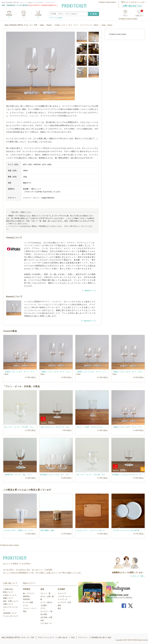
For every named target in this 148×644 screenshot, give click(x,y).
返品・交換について (11, 601)
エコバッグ (62, 593)
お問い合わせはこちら (132, 6)
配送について (8, 592)
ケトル (26, 605)
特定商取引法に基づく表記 (101, 637)
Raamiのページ (90, 321)
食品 (59, 608)
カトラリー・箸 (46, 611)
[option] (40, 66)
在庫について (8, 604)
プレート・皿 (45, 593)
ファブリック (63, 599)
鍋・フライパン (29, 593)
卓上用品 (44, 614)
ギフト (125, 16)
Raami (49, 25)
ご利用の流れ (8, 589)
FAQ (73, 637)
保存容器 (26, 599)
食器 (24, 15)
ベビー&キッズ (46, 623)
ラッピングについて (11, 616)
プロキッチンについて (46, 637)
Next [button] (71, 66)
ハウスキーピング (64, 596)
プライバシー (83, 637)
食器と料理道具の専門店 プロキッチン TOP (21, 25)
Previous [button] (10, 66)
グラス (43, 608)
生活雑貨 (38, 15)
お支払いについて (10, 595)
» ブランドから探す (56, 18)
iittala (42, 25)
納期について (8, 598)
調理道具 (26, 596)
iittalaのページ (90, 291)
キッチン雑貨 (28, 602)
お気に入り (139, 13)
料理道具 (9, 15)
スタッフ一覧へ (138, 576)
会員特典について (10, 613)
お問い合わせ (63, 637)
